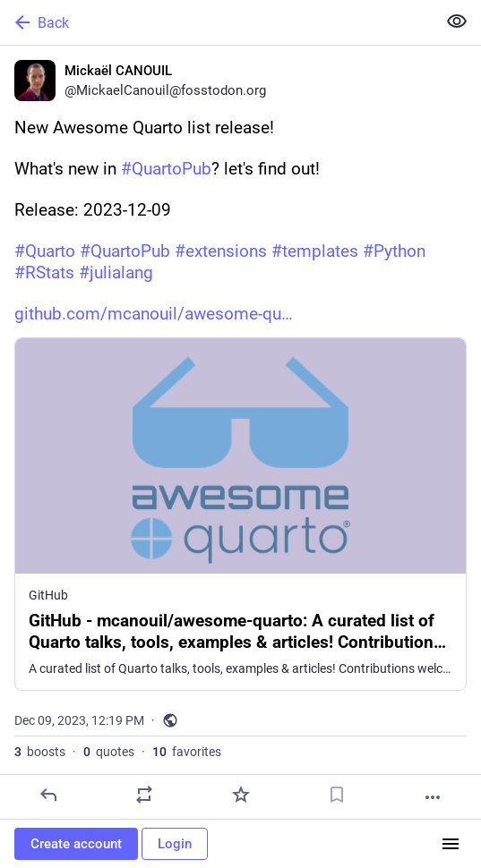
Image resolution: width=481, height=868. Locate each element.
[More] (433, 797)
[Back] (216, 22)
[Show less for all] (457, 21)
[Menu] (451, 844)
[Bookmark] (337, 795)
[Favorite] (241, 795)
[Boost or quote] (144, 795)
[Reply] (48, 795)
